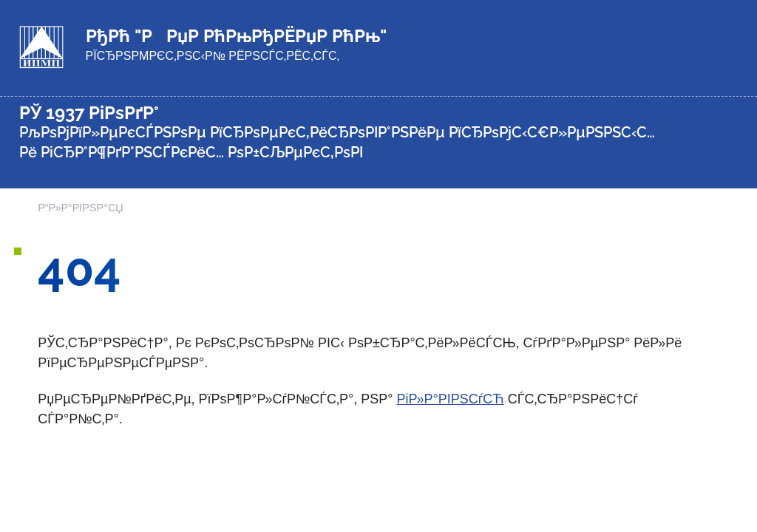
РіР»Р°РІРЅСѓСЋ (451, 399)
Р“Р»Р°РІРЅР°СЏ (80, 208)
